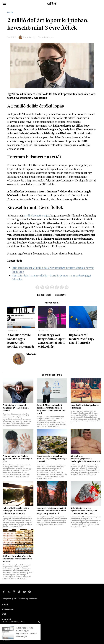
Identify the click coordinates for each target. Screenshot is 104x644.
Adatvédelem (8, 609)
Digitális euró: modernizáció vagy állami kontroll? (82, 339)
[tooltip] (37, 287)
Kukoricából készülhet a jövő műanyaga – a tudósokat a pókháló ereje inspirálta (16, 511)
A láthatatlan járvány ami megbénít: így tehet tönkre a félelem (16, 408)
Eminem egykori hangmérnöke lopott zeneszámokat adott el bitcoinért (52, 341)
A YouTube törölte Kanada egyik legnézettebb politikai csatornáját (21, 341)
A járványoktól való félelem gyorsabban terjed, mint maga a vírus (17, 459)
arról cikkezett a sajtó (37, 215)
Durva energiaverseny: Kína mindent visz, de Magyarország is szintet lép (52, 459)
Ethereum (61, 295)
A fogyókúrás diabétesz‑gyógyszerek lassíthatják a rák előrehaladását (85, 459)
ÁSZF (4, 614)
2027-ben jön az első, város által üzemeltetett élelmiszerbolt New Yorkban (17, 559)
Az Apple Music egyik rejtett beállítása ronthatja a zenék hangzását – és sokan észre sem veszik (51, 409)
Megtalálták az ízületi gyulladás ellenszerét (85, 406)
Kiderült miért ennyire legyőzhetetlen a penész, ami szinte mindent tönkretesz (84, 511)
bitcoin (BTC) (44, 295)
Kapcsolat (6, 619)
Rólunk (5, 604)
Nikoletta (27, 37)
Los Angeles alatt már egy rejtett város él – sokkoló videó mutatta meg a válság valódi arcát (51, 511)
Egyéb (10, 12)
